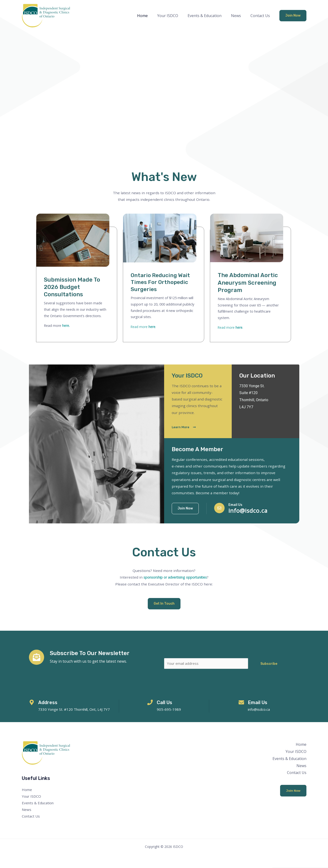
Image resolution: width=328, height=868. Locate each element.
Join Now (293, 791)
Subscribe (269, 664)
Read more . (144, 327)
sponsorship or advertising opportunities (175, 577)
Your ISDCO (174, 16)
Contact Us (261, 16)
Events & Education (209, 16)
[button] (293, 16)
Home (151, 16)
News (239, 16)
